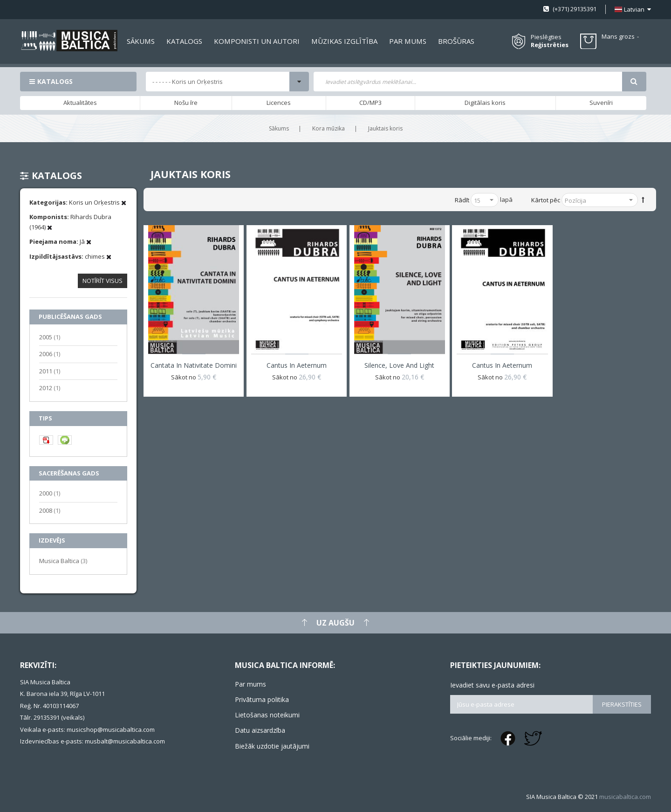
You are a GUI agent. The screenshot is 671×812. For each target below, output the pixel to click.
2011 (50, 371)
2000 (50, 493)
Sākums (279, 128)
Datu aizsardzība (260, 730)
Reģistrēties (550, 45)
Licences (279, 103)
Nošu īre (186, 103)
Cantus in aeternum (297, 365)
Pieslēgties (546, 37)
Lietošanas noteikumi (267, 715)
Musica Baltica (63, 561)
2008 (50, 510)
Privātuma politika (262, 699)
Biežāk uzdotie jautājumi (272, 746)
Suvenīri (601, 103)
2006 (50, 354)
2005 (50, 337)
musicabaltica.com (625, 797)
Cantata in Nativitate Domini (194, 365)
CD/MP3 (370, 103)
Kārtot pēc (546, 200)
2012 (50, 388)
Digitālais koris (485, 103)
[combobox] (468, 82)
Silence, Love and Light (399, 365)
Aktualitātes (80, 103)
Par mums (250, 684)
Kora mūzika (329, 128)
